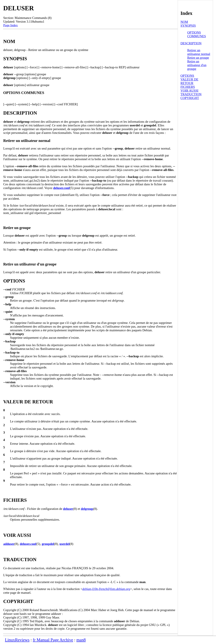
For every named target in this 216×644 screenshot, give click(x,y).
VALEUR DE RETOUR (189, 81)
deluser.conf (61, 188)
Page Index (10, 25)
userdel (64, 544)
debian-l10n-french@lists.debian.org (106, 589)
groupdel (48, 544)
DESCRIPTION (191, 43)
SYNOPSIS (188, 26)
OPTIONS (187, 76)
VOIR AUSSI (189, 91)
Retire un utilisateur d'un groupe (197, 65)
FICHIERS (188, 87)
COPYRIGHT (190, 98)
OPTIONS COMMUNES (197, 34)
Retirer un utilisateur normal (199, 52)
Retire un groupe (198, 58)
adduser (9, 544)
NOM (184, 22)
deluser (68, 509)
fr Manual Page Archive (53, 640)
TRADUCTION (191, 94)
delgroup (87, 509)
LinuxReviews (17, 640)
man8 (81, 640)
